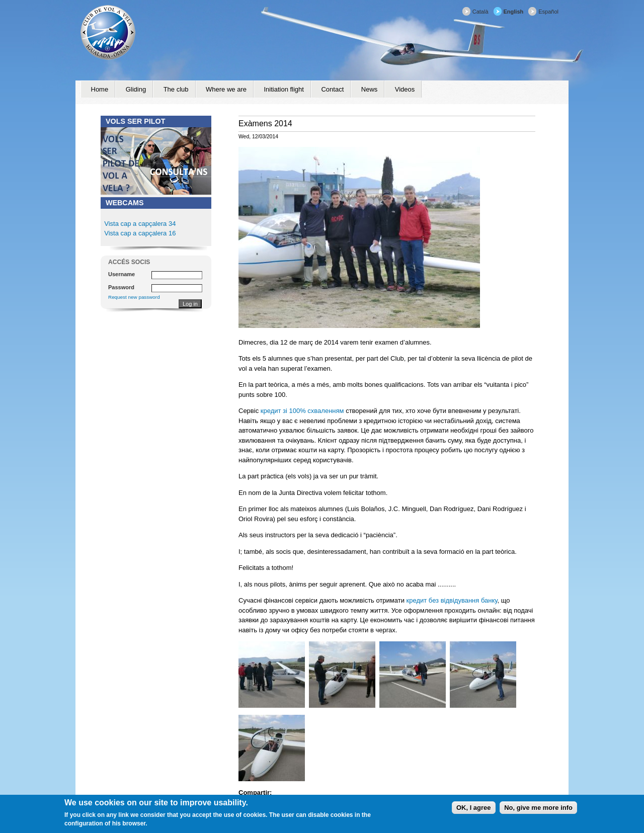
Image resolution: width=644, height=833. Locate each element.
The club (176, 89)
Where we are (226, 89)
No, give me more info (538, 808)
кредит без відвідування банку (452, 600)
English (514, 12)
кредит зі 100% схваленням (302, 411)
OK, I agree (474, 808)
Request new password (134, 297)
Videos (405, 89)
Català (480, 12)
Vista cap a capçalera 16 (139, 233)
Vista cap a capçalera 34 (140, 224)
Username (122, 274)
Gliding (136, 89)
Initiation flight (284, 89)
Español (548, 12)
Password (121, 287)
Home (100, 89)
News (370, 89)
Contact (332, 89)
